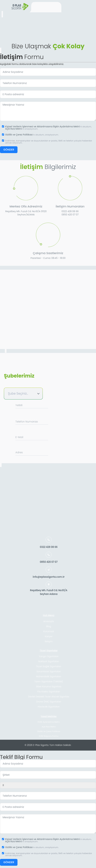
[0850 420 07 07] (49, 555)
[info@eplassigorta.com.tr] (49, 570)
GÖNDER (9, 150)
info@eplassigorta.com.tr (49, 577)
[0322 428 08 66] (49, 540)
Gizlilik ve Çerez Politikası (19, 135)
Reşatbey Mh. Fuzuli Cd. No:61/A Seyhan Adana (49, 592)
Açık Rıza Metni (13, 129)
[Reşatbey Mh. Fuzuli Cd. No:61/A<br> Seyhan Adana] (49, 584)
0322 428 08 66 (49, 547)
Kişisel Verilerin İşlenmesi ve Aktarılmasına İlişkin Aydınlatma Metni (42, 127)
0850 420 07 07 (49, 562)
